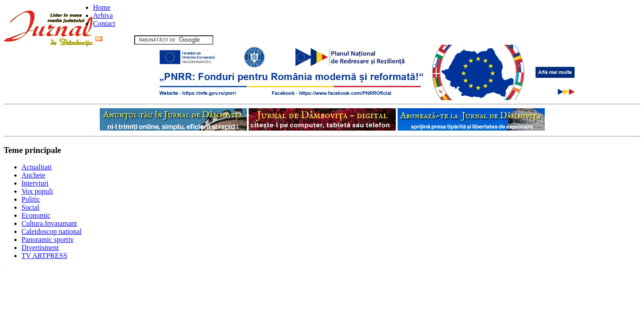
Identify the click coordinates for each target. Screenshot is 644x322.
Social (30, 207)
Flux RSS (114, 40)
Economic (36, 215)
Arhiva (103, 15)
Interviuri (35, 183)
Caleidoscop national (52, 231)
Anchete (33, 175)
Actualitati (37, 167)
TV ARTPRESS (44, 256)
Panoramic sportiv (48, 239)
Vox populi (37, 191)
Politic (31, 199)
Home (102, 7)
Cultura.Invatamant (49, 223)
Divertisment (40, 248)
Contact (104, 23)
